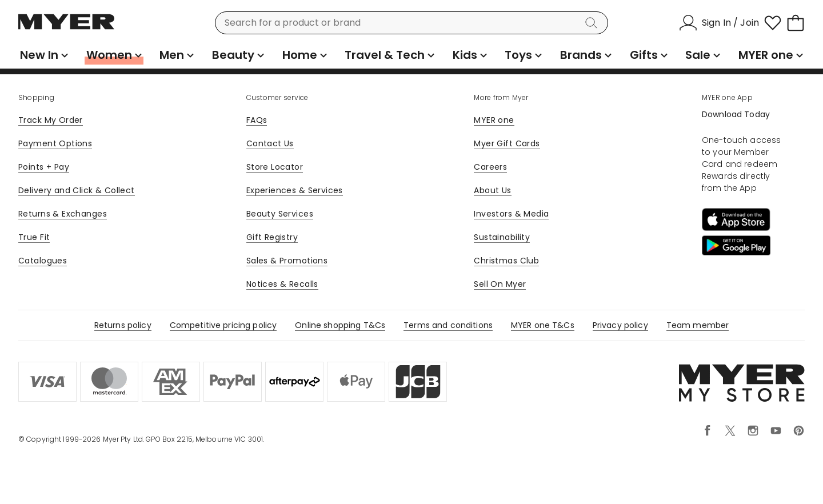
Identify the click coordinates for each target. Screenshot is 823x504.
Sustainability (502, 237)
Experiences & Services (295, 190)
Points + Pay (44, 167)
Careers (490, 167)
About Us (492, 190)
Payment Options (55, 143)
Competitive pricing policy (223, 325)
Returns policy (123, 325)
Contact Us (270, 143)
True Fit (34, 237)
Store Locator (275, 167)
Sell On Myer (500, 284)
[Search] (593, 23)
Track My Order (51, 120)
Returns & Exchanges (63, 214)
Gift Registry (272, 237)
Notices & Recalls (282, 284)
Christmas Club (506, 261)
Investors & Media (511, 214)
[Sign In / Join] (719, 23)
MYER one (494, 120)
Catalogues (43, 261)
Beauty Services (280, 214)
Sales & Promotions (287, 261)
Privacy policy (620, 325)
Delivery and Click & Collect (77, 190)
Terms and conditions (448, 325)
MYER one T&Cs (543, 325)
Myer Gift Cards (507, 143)
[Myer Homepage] (66, 28)
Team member (698, 325)
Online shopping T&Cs (340, 325)
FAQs (257, 120)
